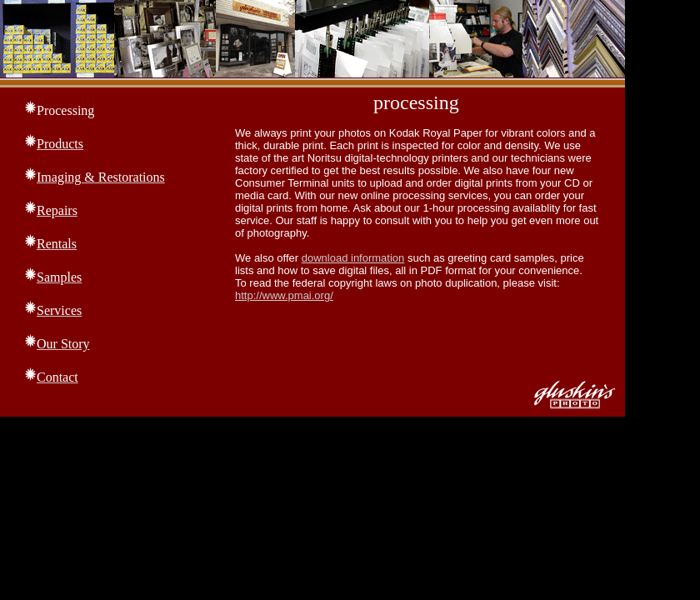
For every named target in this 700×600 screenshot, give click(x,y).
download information (353, 258)
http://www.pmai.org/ (284, 295)
